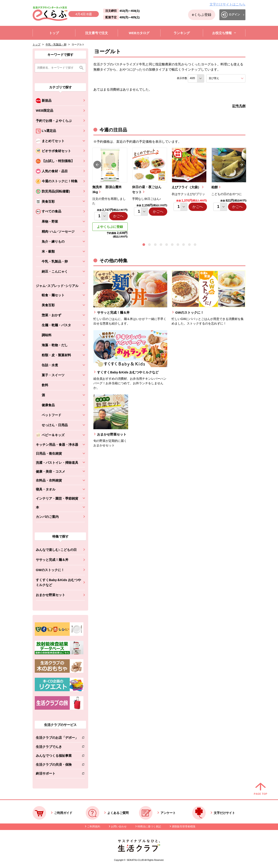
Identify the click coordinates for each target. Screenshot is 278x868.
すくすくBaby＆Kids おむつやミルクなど (58, 582)
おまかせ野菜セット (50, 595)
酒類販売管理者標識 (184, 827)
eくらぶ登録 (202, 15)
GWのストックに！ (50, 570)
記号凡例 (239, 106)
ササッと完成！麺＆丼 (52, 560)
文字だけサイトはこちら (228, 4)
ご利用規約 (94, 827)
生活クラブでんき (57, 748)
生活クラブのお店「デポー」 (57, 738)
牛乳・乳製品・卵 (56, 45)
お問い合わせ (119, 827)
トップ (36, 45)
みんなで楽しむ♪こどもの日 (56, 550)
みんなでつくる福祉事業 (57, 756)
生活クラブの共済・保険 (57, 765)
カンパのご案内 (47, 517)
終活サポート (57, 774)
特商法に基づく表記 (149, 827)
